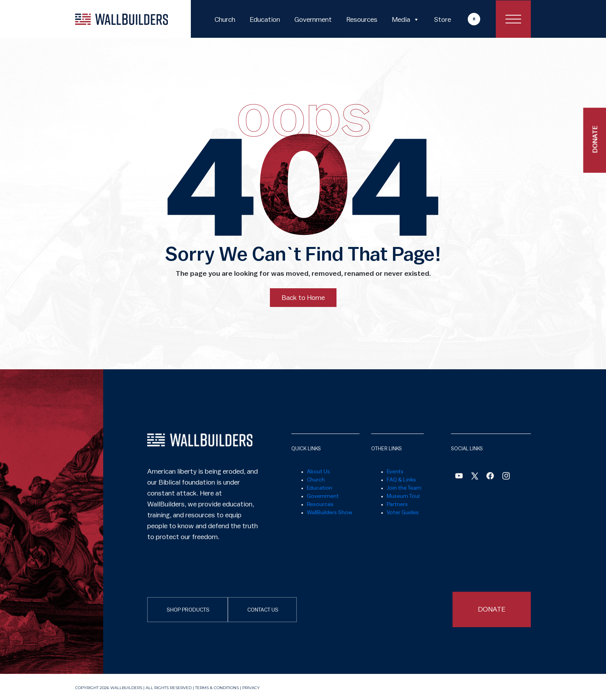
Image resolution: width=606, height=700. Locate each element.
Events (395, 472)
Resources (362, 19)
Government (313, 19)
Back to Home (303, 298)
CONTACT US (263, 610)
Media (406, 19)
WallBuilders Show (330, 513)
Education (265, 19)
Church (225, 19)
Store (442, 19)
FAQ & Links (401, 480)
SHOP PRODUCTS (188, 610)
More (467, 19)
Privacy (251, 688)
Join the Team (404, 488)
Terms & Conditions (217, 688)
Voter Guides (403, 513)
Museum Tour (403, 496)
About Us (318, 472)
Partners (397, 504)
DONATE (492, 609)
